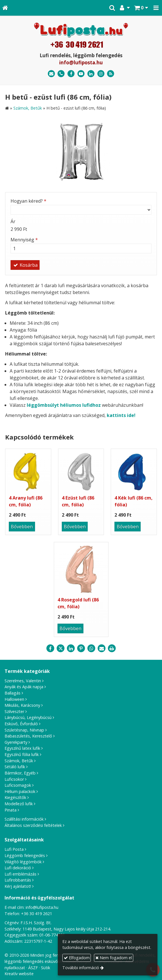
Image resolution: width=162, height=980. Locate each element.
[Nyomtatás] (112, 648)
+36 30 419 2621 (37, 914)
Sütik (46, 968)
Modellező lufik (19, 804)
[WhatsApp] (91, 648)
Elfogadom (77, 958)
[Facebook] (71, 74)
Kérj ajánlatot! (18, 886)
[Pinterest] (81, 648)
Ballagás (13, 693)
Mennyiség (24, 240)
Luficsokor (14, 779)
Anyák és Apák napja (24, 687)
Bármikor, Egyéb (20, 773)
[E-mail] (51, 74)
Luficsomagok (18, 785)
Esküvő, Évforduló (21, 724)
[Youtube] (81, 74)
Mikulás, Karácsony (22, 705)
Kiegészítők (15, 797)
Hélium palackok (20, 791)
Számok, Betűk (19, 761)
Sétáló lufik (15, 767)
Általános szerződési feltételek (33, 825)
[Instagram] (101, 74)
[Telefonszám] (61, 74)
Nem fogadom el (114, 958)
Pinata (11, 810)
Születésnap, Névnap (24, 730)
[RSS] (111, 74)
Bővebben (22, 527)
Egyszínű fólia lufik (22, 754)
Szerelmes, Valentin (23, 681)
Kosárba (25, 265)
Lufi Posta (14, 849)
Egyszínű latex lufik (22, 748)
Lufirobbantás (18, 880)
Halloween (14, 699)
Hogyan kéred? (28, 201)
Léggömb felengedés (25, 855)
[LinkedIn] (91, 74)
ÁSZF (33, 968)
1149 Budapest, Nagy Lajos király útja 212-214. (67, 929)
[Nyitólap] (5, 8)
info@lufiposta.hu (81, 62)
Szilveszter (14, 711)
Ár (13, 221)
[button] (156, 8)
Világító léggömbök (23, 862)
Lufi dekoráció (18, 868)
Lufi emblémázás (20, 874)
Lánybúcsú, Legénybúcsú (28, 717)
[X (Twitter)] (61, 648)
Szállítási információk (24, 819)
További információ (81, 968)
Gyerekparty (16, 742)
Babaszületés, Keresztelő (28, 736)
